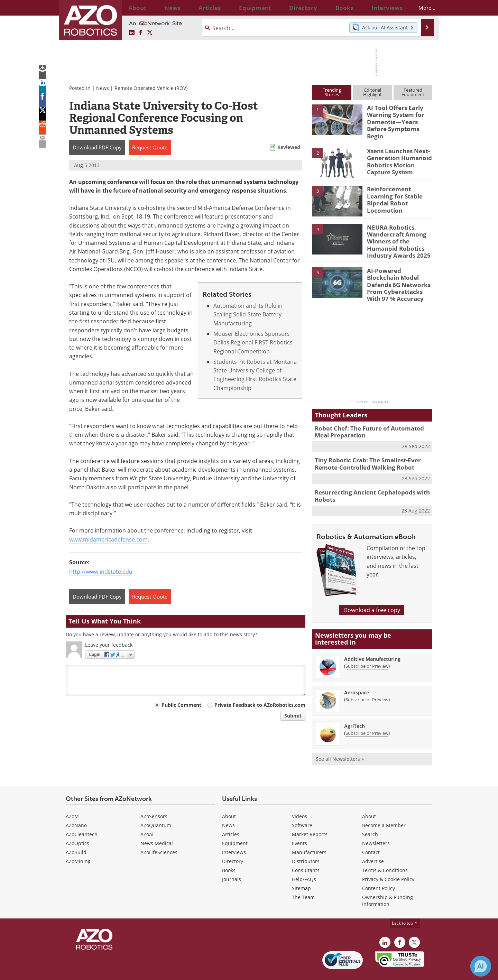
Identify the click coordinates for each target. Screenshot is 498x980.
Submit (293, 716)
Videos (299, 798)
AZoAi (147, 816)
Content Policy (379, 870)
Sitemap (301, 870)
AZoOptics (77, 825)
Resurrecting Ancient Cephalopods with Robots (367, 479)
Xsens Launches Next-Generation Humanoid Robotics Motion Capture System (400, 155)
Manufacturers (309, 834)
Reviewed (289, 147)
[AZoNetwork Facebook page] (141, 33)
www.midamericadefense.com (108, 539)
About (229, 798)
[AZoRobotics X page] (150, 33)
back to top (405, 905)
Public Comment (181, 705)
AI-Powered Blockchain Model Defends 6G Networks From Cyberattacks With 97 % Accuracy (398, 274)
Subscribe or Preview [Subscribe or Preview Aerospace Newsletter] (367, 681)
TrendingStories (332, 92)
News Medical (157, 825)
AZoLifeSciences (159, 834)
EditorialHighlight (372, 92)
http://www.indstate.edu (101, 572)
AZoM (72, 798)
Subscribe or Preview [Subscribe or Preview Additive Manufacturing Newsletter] (367, 648)
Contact (371, 834)
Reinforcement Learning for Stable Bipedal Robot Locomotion (399, 190)
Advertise (373, 843)
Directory (233, 843)
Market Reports (310, 816)
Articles (231, 816)
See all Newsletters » (340, 741)
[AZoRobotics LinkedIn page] (132, 33)
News (103, 88)
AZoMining (78, 843)
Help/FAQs (304, 861)
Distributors (306, 843)
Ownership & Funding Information (388, 882)
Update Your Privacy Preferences (118, 971)
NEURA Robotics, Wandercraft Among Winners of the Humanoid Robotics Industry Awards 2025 (395, 234)
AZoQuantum (156, 807)
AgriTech (354, 708)
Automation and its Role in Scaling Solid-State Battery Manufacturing (248, 315)
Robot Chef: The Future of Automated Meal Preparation (371, 418)
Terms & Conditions (385, 852)
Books (229, 852)
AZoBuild (76, 834)
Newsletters (376, 825)
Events (299, 825)
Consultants (306, 852)
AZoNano (76, 807)
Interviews (234, 834)
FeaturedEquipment (413, 92)
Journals (232, 861)
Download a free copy (372, 592)
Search (370, 816)
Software (302, 807)
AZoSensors (154, 798)
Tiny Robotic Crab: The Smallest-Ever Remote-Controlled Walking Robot (363, 448)
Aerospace (357, 674)
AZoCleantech (82, 816)
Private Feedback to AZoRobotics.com (260, 705)
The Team (303, 879)
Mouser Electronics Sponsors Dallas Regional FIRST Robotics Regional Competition (253, 343)
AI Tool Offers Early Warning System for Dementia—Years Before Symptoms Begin (399, 117)
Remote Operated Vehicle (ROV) (151, 88)
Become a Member (384, 807)
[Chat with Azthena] (481, 966)
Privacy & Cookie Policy (388, 861)
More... (421, 8)
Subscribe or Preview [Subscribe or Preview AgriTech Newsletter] (367, 715)
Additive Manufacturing (372, 641)
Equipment (235, 825)
